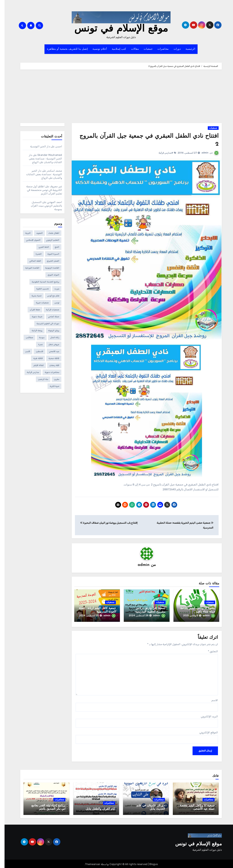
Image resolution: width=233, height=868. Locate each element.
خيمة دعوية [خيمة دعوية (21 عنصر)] (33, 317)
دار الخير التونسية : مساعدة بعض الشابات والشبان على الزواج (41, 159)
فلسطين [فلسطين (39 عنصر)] (35, 351)
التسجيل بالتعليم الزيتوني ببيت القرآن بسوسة (42, 206)
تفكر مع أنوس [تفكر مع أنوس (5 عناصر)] (49, 296)
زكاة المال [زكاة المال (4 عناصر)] (50, 338)
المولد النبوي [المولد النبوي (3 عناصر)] (49, 275)
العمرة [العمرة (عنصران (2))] (34, 254)
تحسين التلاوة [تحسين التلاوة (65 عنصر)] (38, 289)
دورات (173, 49)
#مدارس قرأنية (161, 153)
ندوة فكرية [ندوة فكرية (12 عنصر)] (50, 386)
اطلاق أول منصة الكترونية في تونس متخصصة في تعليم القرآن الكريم (40, 190)
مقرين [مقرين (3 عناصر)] (52, 379)
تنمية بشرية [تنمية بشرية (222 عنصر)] (32, 296)
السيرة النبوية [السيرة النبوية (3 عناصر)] (49, 254)
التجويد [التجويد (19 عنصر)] (35, 233)
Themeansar (88, 863)
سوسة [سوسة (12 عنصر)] (37, 338)
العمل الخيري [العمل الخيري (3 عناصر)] (48, 261)
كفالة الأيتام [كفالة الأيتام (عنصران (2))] (34, 365)
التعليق (208, 650)
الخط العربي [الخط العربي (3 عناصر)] (39, 247)
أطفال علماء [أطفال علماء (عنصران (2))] (49, 233)
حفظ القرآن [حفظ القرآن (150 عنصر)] (30, 310)
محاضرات (159, 49)
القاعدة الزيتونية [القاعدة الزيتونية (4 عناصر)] (48, 268)
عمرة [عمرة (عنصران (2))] (36, 344)
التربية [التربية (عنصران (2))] (23, 233)
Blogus (149, 863)
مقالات (130, 49)
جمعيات (144, 49)
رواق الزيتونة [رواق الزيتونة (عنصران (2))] (49, 331)
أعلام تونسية (95, 49)
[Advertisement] (116, 97)
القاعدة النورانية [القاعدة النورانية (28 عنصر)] (28, 268)
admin (200, 153)
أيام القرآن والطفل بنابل (96, 808)
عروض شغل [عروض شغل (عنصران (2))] (49, 344)
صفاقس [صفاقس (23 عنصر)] (25, 338)
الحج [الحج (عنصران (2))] (52, 247)
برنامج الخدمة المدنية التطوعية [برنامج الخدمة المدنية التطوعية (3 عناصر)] (41, 282)
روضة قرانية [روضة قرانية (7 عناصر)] (32, 331)
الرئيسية (186, 49)
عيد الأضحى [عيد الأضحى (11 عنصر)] (50, 351)
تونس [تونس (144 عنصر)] (52, 303)
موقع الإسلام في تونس (117, 29)
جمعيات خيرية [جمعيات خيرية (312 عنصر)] (38, 303)
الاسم (210, 699)
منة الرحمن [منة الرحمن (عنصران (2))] (39, 379)
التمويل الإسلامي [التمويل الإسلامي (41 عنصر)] (29, 240)
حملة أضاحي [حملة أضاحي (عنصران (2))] (49, 317)
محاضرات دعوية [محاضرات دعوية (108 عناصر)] (47, 372)
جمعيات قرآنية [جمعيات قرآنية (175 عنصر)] (48, 310)
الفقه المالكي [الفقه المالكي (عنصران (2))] (31, 261)
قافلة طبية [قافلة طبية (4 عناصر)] (33, 358)
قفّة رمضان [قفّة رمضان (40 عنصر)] (50, 365)
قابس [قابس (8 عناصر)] (23, 351)
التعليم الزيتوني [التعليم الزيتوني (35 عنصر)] (48, 240)
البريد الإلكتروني (205, 715)
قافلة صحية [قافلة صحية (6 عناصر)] (49, 358)
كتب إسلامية (114, 49)
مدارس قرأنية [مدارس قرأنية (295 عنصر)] (28, 372)
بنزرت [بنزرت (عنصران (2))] (52, 289)
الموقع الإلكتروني (204, 731)
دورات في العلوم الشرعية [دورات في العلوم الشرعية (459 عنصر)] (43, 324)
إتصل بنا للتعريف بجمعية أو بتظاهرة (63, 49)
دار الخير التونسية (36, 146)
